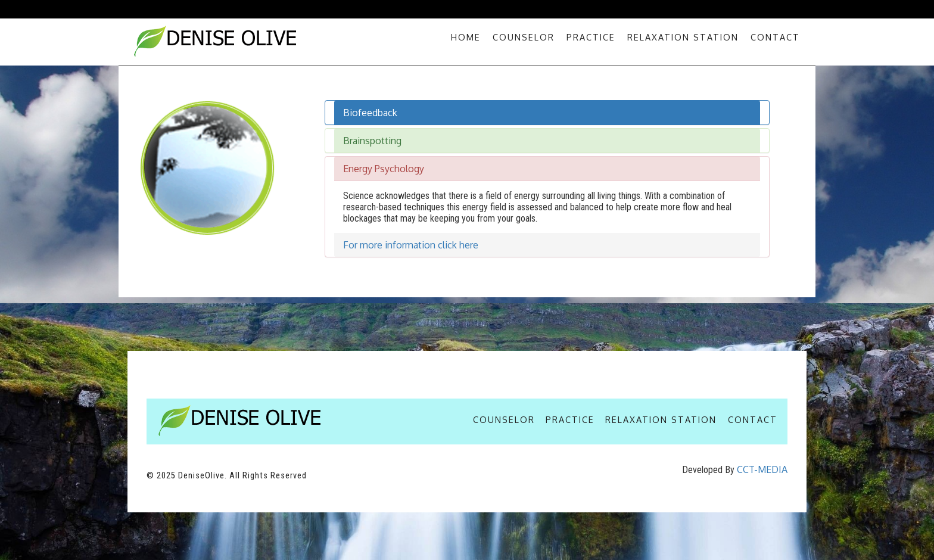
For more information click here (411, 245)
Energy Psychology (384, 169)
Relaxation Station (683, 37)
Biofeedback (370, 113)
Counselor (524, 37)
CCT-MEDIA (762, 469)
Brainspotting (372, 141)
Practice (591, 37)
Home (466, 37)
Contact (775, 37)
